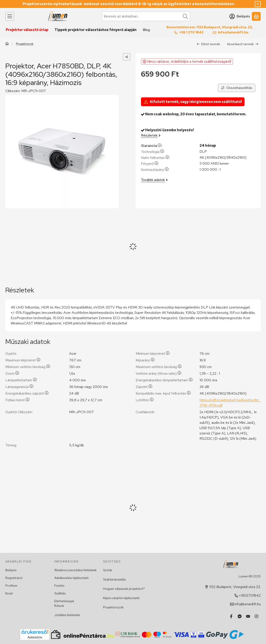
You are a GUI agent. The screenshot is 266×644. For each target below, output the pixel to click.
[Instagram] (256, 616)
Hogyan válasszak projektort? (124, 589)
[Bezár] (258, 4)
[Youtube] (248, 616)
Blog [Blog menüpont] (146, 30)
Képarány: (145, 360)
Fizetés (59, 586)
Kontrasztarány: (155, 170)
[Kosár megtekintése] (256, 16)
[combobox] (146, 16)
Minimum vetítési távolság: (28, 367)
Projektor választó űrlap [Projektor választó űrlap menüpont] (27, 30)
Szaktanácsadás (114, 579)
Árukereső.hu (35, 637)
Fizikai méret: (18, 400)
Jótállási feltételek (67, 615)
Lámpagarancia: (20, 387)
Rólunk (59, 606)
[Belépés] (240, 16)
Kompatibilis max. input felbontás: (163, 393)
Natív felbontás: (155, 158)
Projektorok (25, 44)
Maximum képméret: (23, 360)
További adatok (154, 180)
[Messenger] (240, 616)
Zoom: (12, 373)
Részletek (151, 135)
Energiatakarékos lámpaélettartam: (164, 380)
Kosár (9, 593)
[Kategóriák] (10, 16)
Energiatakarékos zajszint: (27, 393)
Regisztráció (14, 578)
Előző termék (208, 44)
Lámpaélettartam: (21, 380)
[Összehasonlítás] (237, 88)
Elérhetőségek (64, 601)
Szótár (108, 570)
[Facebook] (231, 616)
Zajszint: (144, 387)
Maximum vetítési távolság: (159, 367)
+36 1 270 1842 (191, 32)
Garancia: (152, 146)
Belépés (11, 570)
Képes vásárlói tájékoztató (121, 598)
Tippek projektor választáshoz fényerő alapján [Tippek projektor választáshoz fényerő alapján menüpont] (96, 30)
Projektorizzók (113, 607)
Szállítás (60, 593)
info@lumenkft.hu (233, 32)
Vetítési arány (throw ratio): (159, 373)
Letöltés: (145, 400)
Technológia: (153, 152)
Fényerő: (150, 164)
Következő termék (243, 44)
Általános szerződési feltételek (75, 570)
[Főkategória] (7, 44)
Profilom (11, 586)
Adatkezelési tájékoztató (71, 578)
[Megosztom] (127, 57)
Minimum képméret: (153, 354)
